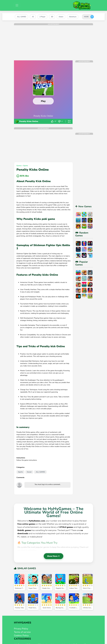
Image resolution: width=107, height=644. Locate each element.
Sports (26, 166)
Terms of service (22, 632)
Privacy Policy (21, 629)
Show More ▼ (53, 556)
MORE (86, 17)
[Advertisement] (53, 41)
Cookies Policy (21, 635)
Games (19, 166)
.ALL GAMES (40, 472)
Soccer (29, 472)
